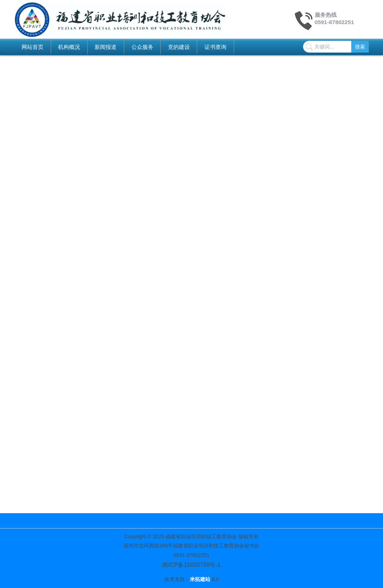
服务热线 (326, 15)
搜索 (360, 47)
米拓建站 (201, 579)
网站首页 (32, 47)
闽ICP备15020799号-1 (191, 565)
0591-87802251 (334, 22)
